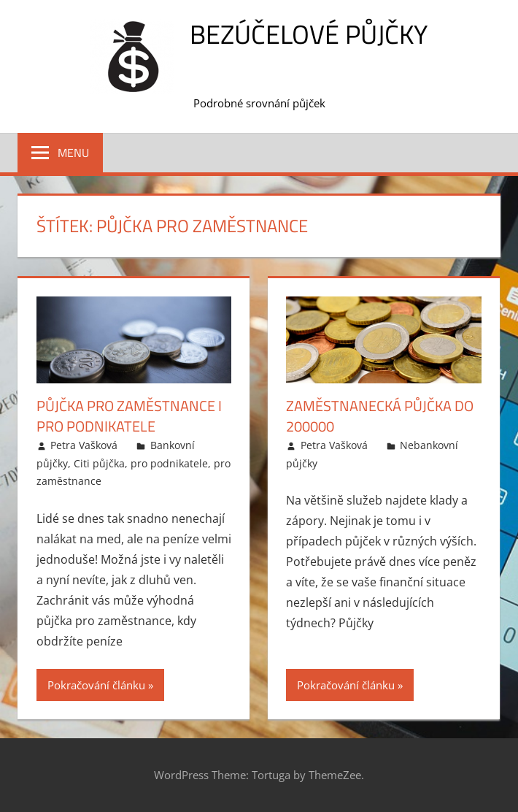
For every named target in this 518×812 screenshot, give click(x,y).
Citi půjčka (99, 463)
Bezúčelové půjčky (309, 34)
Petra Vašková (84, 445)
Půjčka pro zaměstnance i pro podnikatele (129, 416)
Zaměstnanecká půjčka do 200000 (380, 416)
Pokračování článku (96, 685)
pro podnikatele (169, 463)
